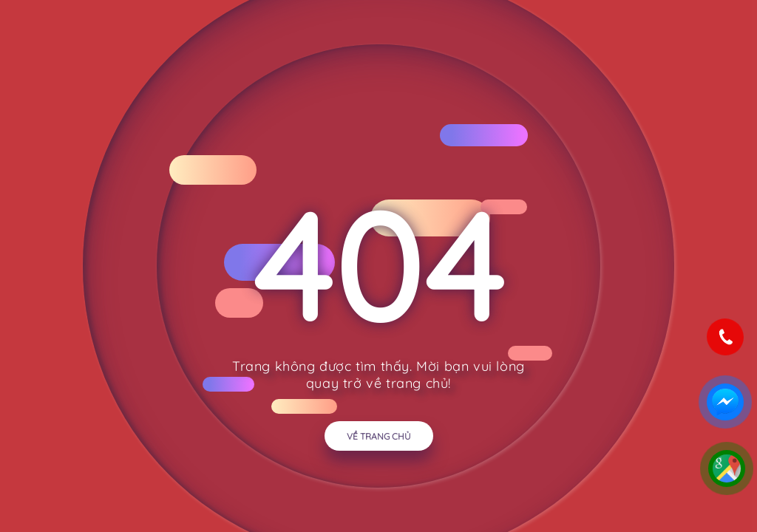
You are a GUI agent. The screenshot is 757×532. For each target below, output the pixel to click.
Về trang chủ (379, 436)
